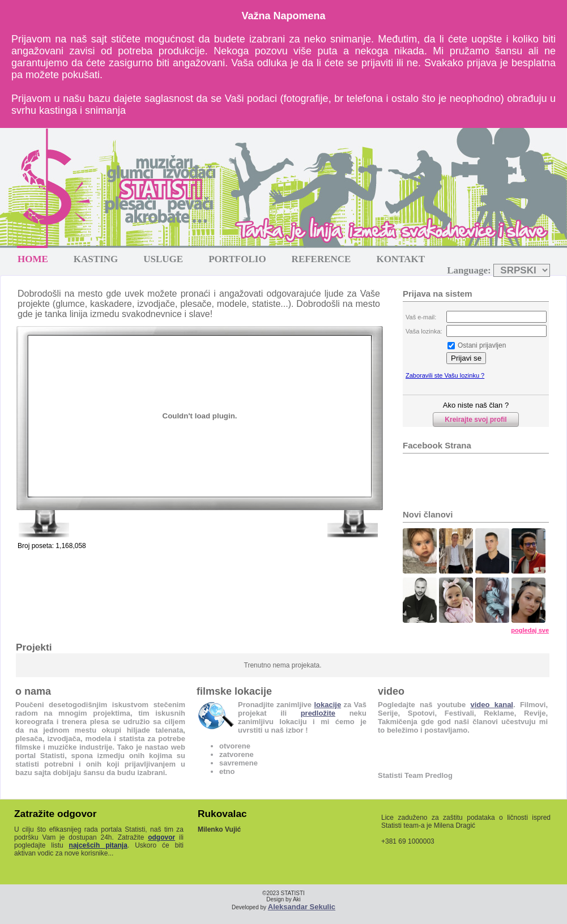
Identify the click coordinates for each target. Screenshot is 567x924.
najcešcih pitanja (98, 845)
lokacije (327, 705)
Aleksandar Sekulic (302, 907)
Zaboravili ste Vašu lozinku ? (445, 375)
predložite (318, 713)
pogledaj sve (530, 630)
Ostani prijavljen (482, 345)
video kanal (492, 705)
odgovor (161, 837)
